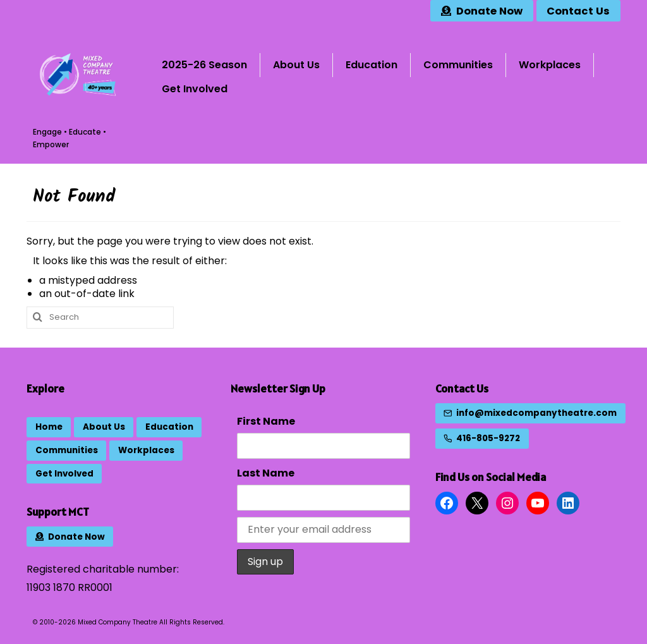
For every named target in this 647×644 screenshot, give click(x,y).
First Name (266, 421)
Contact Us (462, 388)
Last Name (266, 473)
